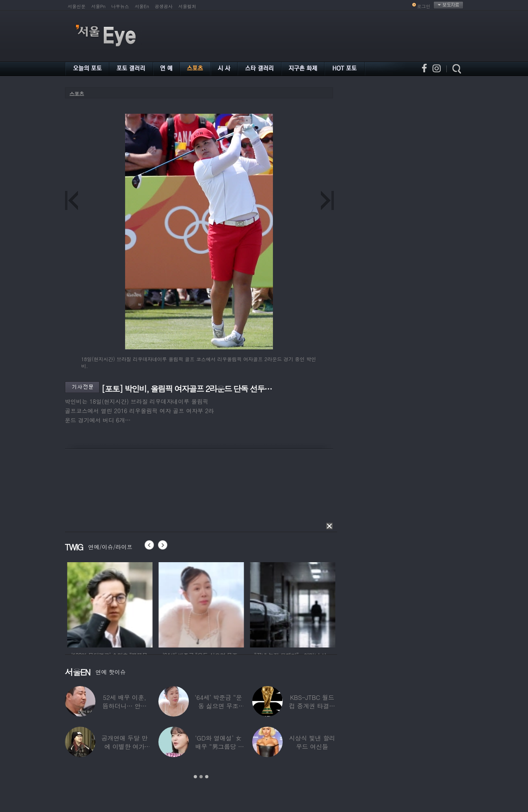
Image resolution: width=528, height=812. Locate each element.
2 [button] (201, 777)
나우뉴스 (120, 6)
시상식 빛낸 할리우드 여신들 (312, 742)
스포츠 (77, 94)
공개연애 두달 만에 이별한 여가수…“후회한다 (124, 746)
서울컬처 (187, 6)
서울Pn (98, 6)
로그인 (424, 6)
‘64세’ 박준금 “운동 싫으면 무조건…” (218, 706)
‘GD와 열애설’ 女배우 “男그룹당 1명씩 (218, 746)
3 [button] (207, 777)
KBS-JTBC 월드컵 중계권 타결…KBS (312, 706)
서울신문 (77, 6)
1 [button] (195, 777)
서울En (142, 6)
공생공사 (164, 6)
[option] (132, 604)
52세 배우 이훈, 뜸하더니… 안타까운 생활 (124, 706)
